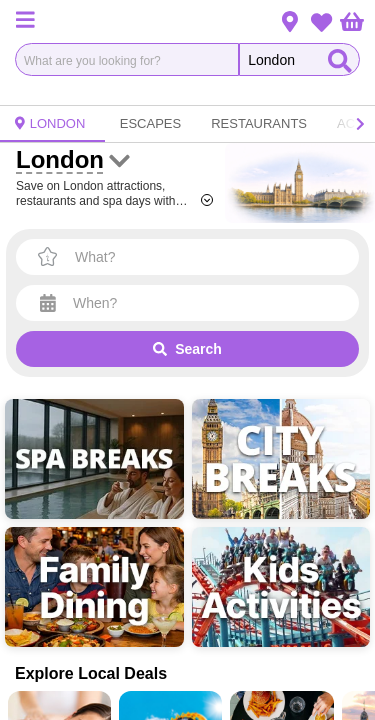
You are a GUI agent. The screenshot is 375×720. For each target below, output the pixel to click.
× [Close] (347, 323)
